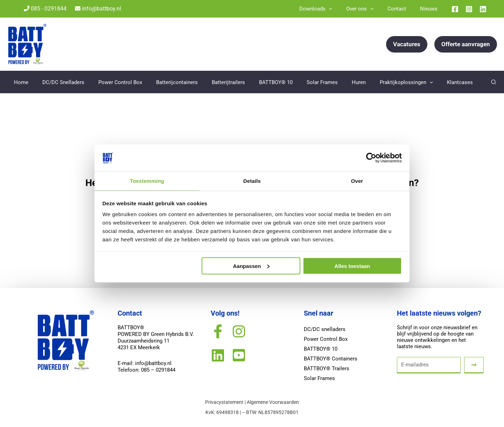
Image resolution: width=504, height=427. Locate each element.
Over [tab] (357, 181)
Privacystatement (224, 402)
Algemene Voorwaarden (273, 402)
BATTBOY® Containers (331, 359)
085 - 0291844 (45, 9)
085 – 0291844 (158, 371)
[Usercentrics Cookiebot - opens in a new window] (371, 158)
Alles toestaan (352, 266)
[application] (341, 9)
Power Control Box (326, 339)
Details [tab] (252, 181)
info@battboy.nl (98, 9)
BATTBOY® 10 (321, 349)
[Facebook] (455, 9)
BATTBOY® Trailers (327, 369)
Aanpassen (251, 266)
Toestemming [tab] (147, 181)
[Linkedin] (483, 9)
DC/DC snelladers (325, 330)
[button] (407, 44)
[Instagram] (469, 9)
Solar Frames (319, 379)
